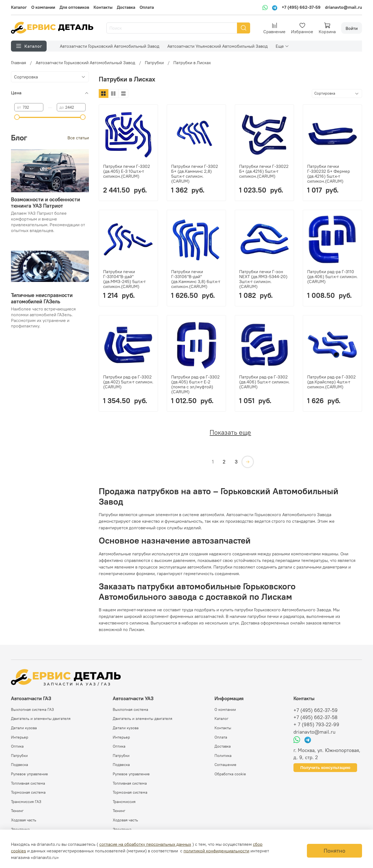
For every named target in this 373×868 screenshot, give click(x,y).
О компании (43, 7)
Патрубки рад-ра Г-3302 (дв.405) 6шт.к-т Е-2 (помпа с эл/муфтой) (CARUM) (195, 384)
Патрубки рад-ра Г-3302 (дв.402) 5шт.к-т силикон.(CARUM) (128, 382)
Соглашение (225, 765)
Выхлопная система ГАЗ (32, 709)
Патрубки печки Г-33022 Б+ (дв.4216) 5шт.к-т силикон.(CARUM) (264, 171)
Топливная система (28, 783)
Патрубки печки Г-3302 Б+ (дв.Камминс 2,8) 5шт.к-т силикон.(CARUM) (195, 174)
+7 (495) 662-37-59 (301, 7)
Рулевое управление (29, 774)
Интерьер (20, 737)
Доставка (126, 7)
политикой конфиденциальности (216, 851)
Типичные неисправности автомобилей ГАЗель (42, 298)
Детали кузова (24, 728)
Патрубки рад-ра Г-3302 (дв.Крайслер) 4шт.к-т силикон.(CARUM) (331, 382)
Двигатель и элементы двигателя (41, 719)
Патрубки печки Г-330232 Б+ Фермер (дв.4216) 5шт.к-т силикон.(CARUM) (329, 174)
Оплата (147, 7)
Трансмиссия (124, 802)
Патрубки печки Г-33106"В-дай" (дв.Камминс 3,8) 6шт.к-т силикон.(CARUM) (196, 279)
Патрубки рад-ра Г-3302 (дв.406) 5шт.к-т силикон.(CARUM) (264, 382)
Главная (19, 63)
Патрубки (154, 63)
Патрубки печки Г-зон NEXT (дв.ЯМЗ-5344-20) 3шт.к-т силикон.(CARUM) (263, 279)
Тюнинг (17, 811)
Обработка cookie (230, 774)
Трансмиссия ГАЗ (26, 802)
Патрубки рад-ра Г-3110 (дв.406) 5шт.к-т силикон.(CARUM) (332, 276)
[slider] (17, 117)
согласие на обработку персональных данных (145, 844)
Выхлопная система (130, 709)
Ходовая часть (24, 820)
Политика (223, 756)
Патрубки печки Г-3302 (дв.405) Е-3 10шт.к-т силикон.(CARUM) (127, 171)
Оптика (17, 746)
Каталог (19, 7)
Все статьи (78, 138)
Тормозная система (28, 792)
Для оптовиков (74, 7)
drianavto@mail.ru (344, 7)
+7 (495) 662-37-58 (316, 717)
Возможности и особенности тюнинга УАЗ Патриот (46, 203)
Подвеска (19, 765)
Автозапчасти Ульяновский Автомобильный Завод (217, 46)
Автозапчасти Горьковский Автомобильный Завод (110, 46)
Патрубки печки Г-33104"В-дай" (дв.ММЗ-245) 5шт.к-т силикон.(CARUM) (124, 279)
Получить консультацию (325, 767)
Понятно (334, 851)
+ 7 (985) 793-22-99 (316, 725)
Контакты (103, 7)
